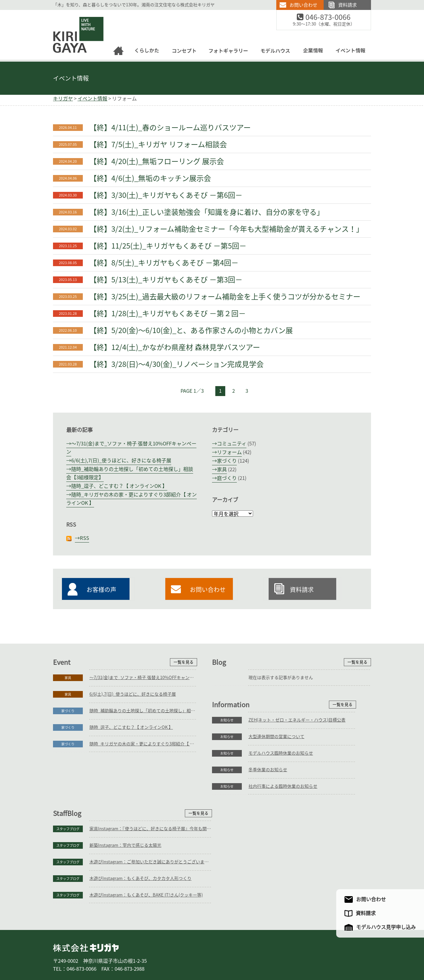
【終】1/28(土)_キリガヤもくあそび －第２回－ (168, 314)
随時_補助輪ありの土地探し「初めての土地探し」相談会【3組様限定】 (143, 711)
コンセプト (178, 953)
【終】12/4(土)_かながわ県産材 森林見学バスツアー (175, 347)
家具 (222, 469)
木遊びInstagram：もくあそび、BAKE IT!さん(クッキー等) (305, 853)
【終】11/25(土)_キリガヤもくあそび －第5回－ (168, 246)
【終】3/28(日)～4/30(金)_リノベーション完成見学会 (177, 364)
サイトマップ (339, 953)
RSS (84, 538)
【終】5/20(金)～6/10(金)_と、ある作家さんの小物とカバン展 (191, 330)
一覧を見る (184, 662)
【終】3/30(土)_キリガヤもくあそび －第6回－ (166, 195)
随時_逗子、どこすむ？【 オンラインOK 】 (119, 486)
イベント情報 (71, 78)
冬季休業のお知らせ (109, 836)
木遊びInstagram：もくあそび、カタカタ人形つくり (299, 836)
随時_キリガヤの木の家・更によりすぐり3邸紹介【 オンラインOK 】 (143, 744)
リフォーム (229, 452)
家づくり (227, 461)
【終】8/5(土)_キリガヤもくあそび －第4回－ (164, 263)
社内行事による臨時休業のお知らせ (124, 853)
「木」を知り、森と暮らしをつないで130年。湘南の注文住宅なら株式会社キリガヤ (134, 5)
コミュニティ (232, 444)
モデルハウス (246, 953)
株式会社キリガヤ (86, 905)
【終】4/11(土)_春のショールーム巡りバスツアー (170, 128)
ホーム (63, 953)
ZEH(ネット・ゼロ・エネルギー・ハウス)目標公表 (138, 786)
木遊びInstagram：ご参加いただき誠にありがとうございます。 (310, 819)
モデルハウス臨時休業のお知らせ (122, 819)
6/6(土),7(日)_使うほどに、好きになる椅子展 (121, 461)
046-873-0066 (332, 18)
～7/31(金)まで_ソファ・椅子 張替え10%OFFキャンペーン (143, 678)
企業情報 (274, 953)
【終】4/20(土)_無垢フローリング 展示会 (157, 161)
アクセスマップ (306, 953)
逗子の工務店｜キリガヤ (72, 14)
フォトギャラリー (211, 953)
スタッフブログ (227, 786)
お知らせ (68, 786)
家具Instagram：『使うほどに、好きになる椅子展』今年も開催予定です (310, 786)
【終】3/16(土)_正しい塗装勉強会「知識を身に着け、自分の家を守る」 (207, 212)
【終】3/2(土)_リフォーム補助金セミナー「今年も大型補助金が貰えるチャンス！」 (226, 229)
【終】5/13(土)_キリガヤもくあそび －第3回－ (166, 280)
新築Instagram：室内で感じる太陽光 (284, 803)
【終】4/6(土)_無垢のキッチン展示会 (150, 178)
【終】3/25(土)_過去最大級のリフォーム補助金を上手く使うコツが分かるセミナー (225, 297)
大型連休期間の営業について (117, 803)
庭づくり (227, 478)
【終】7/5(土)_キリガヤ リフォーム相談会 (158, 144)
